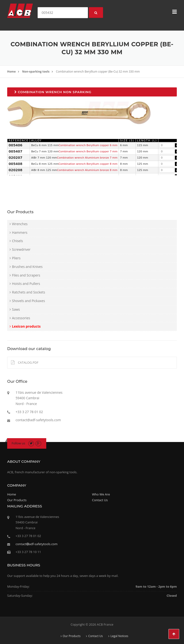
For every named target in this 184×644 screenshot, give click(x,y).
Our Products (17, 500)
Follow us (19, 443)
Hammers (20, 232)
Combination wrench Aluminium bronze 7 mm (87, 158)
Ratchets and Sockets (29, 292)
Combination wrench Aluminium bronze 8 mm (87, 170)
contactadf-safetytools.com (37, 544)
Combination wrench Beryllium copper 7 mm (88, 152)
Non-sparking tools (36, 72)
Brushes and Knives (27, 267)
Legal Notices (119, 636)
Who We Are (101, 494)
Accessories (21, 318)
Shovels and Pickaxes (29, 301)
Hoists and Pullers (26, 284)
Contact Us (100, 500)
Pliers (16, 258)
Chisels (17, 241)
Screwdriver (21, 249)
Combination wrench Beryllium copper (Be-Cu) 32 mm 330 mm (98, 72)
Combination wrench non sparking (53, 92)
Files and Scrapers (26, 275)
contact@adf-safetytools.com (38, 420)
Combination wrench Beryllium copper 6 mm (88, 145)
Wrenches (20, 224)
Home (11, 72)
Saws (16, 309)
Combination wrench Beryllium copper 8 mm (88, 164)
